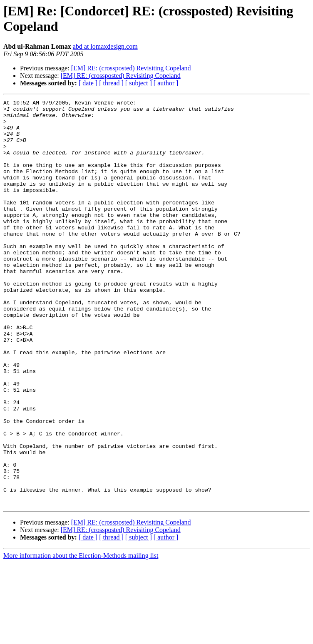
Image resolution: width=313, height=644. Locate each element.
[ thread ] (111, 83)
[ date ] (88, 83)
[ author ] (166, 83)
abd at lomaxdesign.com (105, 46)
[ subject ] (139, 83)
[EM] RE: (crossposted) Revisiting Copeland (131, 68)
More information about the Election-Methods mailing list (81, 637)
